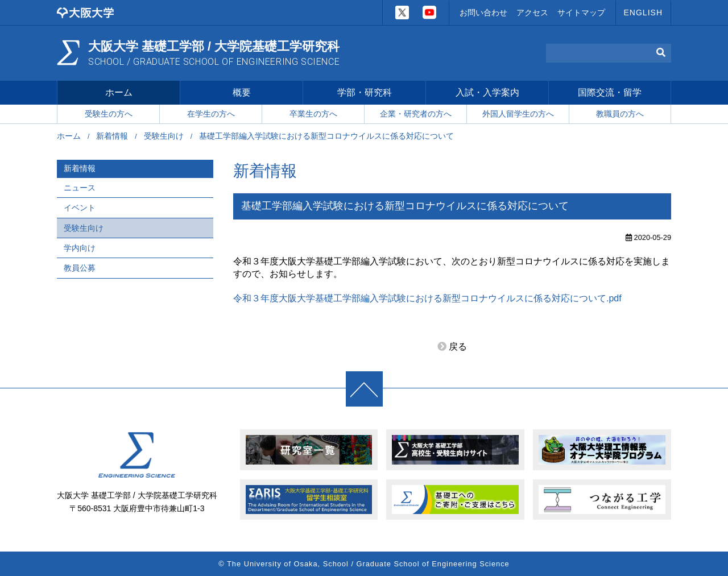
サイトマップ (581, 13)
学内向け (80, 248)
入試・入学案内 (487, 93)
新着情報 (112, 136)
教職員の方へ (620, 114)
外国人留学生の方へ (518, 114)
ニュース (80, 188)
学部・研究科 (365, 93)
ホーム (119, 93)
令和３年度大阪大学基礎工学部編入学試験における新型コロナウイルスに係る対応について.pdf (427, 299)
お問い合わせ (483, 13)
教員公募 (80, 268)
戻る (458, 348)
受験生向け (164, 136)
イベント (80, 208)
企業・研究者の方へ (416, 114)
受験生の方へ (109, 114)
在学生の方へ (211, 114)
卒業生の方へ (313, 114)
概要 (242, 93)
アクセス (532, 13)
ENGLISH (643, 13)
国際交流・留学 (610, 93)
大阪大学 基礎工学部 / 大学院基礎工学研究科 (214, 53)
